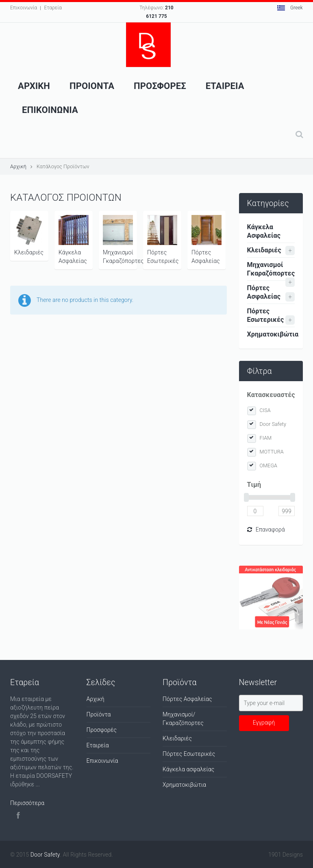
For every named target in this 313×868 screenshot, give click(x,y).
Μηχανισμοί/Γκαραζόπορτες (183, 719)
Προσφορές (102, 730)
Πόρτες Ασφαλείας (206, 240)
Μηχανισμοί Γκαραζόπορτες (120, 240)
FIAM (266, 438)
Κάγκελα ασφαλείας (188, 769)
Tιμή (254, 485)
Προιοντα (92, 86)
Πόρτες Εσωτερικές (163, 240)
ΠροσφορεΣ (160, 86)
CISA (265, 410)
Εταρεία (53, 8)
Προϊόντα (99, 714)
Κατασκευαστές (271, 395)
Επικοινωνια (50, 110)
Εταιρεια (225, 86)
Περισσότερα (27, 803)
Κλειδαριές (29, 235)
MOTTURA (272, 452)
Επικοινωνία (24, 8)
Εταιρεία (98, 745)
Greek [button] (290, 8)
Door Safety (273, 424)
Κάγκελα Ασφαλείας (74, 240)
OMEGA (269, 465)
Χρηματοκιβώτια (271, 334)
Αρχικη (34, 86)
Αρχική (18, 166)
